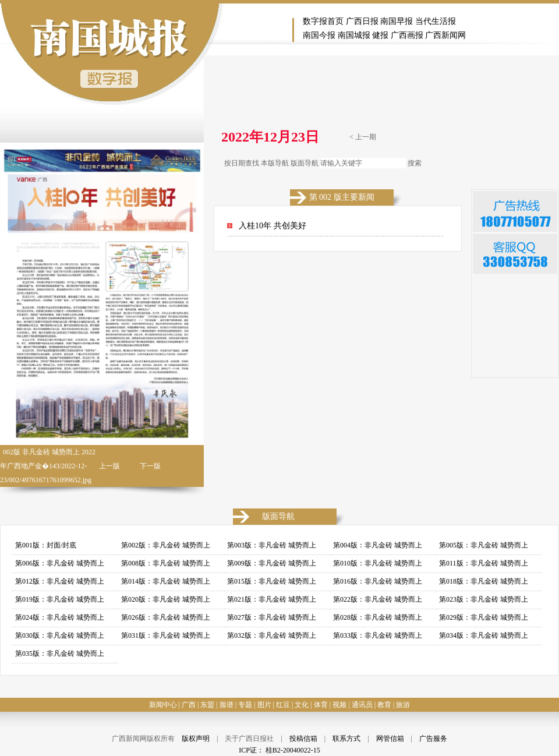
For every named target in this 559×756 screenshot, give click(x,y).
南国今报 (319, 35)
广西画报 (407, 35)
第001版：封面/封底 (46, 545)
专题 (245, 705)
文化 (302, 705)
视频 (339, 705)
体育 (321, 705)
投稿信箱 (303, 739)
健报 (380, 35)
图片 (264, 705)
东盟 (207, 705)
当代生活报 (436, 21)
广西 (189, 705)
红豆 (283, 705)
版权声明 (196, 739)
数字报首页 (323, 21)
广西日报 (362, 21)
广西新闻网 (445, 35)
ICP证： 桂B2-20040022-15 (279, 750)
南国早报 (397, 21)
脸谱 (227, 705)
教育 (384, 705)
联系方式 (346, 739)
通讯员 (362, 705)
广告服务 (433, 739)
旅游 (403, 705)
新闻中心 (163, 705)
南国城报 (354, 35)
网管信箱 (390, 739)
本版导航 (275, 163)
